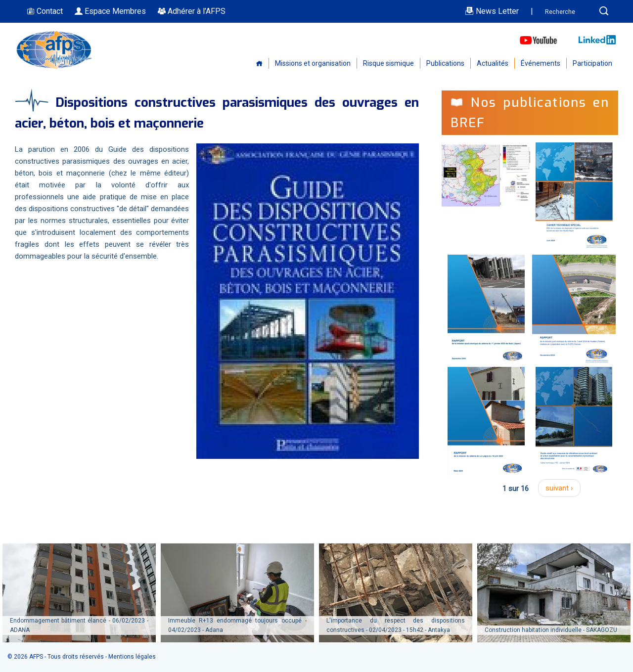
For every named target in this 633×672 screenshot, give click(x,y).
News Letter (492, 11)
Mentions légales (132, 657)
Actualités (493, 63)
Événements (541, 63)
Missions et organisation (313, 63)
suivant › (559, 488)
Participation (592, 63)
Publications (445, 63)
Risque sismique (388, 63)
